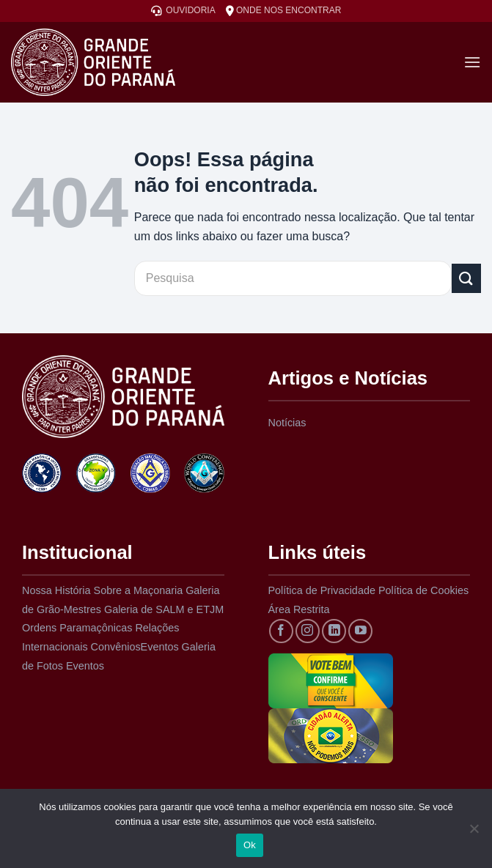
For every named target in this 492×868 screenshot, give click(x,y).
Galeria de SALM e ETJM (164, 609)
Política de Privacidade (322, 590)
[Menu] (472, 62)
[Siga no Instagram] (308, 631)
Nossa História (56, 590)
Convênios (116, 647)
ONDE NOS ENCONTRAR (284, 11)
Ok (250, 845)
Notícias (287, 423)
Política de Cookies (423, 590)
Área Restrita (299, 609)
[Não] (474, 833)
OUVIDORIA (183, 11)
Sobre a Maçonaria (139, 590)
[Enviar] (466, 278)
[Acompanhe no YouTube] (360, 631)
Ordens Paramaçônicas (77, 628)
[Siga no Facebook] (281, 631)
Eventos (160, 647)
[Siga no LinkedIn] (334, 631)
